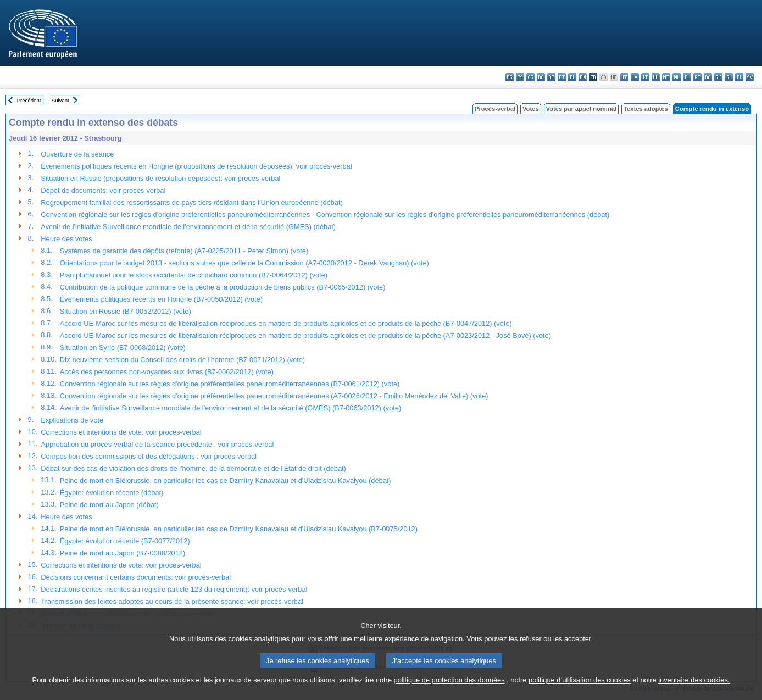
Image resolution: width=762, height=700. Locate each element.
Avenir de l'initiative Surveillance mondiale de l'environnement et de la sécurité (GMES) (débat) (188, 227)
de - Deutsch (551, 77)
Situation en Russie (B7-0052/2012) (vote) (126, 311)
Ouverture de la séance (77, 154)
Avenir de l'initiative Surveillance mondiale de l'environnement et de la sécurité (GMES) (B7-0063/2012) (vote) (230, 408)
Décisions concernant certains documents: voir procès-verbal (136, 577)
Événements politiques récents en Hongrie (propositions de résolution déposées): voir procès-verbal (196, 166)
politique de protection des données (449, 693)
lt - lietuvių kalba (645, 77)
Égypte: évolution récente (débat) (112, 493)
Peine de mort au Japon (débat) (109, 505)
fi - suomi (739, 77)
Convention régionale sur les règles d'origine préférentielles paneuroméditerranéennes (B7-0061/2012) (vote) (230, 384)
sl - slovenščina (729, 77)
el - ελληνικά (572, 77)
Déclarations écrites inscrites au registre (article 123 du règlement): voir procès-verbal (174, 589)
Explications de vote (72, 420)
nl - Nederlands (677, 77)
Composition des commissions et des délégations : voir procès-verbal (149, 456)
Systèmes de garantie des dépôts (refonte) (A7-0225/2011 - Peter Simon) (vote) (184, 251)
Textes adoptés (646, 109)
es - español (520, 77)
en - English (583, 77)
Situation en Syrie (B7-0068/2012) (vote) (123, 348)
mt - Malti (666, 77)
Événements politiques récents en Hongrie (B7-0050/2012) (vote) (161, 299)
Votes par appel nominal (581, 109)
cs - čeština (530, 77)
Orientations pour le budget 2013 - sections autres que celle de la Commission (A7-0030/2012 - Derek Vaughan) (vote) (244, 263)
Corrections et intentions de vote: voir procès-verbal (121, 432)
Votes (531, 109)
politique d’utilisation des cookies (580, 693)
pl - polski (687, 77)
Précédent (29, 100)
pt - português (697, 77)
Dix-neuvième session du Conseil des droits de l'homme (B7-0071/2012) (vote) (182, 360)
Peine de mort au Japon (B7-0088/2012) (123, 553)
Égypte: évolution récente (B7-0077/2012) (125, 541)
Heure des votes (66, 239)
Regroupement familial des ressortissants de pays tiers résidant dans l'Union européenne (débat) (191, 202)
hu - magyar (656, 77)
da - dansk (541, 77)
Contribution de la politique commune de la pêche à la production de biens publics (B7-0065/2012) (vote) (223, 287)
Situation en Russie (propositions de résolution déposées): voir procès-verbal (160, 178)
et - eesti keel (562, 77)
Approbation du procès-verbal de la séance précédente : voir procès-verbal (157, 444)
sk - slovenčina (718, 77)
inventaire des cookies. (694, 693)
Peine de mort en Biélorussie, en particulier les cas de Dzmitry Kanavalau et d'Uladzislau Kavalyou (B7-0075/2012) (239, 529)
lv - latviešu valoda (635, 77)
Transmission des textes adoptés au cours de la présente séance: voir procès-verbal (172, 601)
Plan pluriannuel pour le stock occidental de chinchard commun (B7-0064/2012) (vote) (194, 275)
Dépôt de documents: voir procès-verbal (103, 190)
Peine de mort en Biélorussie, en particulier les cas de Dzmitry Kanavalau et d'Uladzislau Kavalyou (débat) (226, 480)
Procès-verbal (495, 109)
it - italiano (624, 77)
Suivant (60, 100)
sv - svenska (750, 77)
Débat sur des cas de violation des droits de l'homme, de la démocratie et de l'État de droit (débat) (193, 468)
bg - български (510, 77)
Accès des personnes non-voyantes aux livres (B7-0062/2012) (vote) (167, 372)
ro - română (708, 77)
